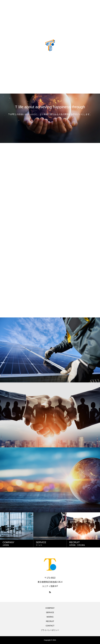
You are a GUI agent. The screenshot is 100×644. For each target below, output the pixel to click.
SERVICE (50, 612)
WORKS (50, 617)
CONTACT (50, 626)
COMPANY (50, 608)
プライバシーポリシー (50, 630)
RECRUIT (50, 621)
